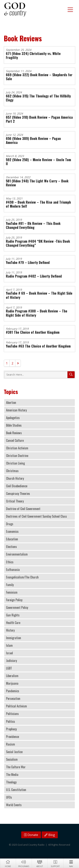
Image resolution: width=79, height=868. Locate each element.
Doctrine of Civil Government (23, 509)
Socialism (12, 759)
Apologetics (13, 418)
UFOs (9, 797)
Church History (15, 478)
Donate (31, 835)
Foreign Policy (14, 600)
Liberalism (12, 676)
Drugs (10, 524)
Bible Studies (14, 425)
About (39, 863)
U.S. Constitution (16, 790)
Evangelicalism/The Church (22, 577)
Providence (13, 737)
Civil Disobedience (17, 486)
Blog (50, 835)
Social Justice (14, 752)
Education (12, 539)
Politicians (12, 714)
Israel (9, 653)
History (10, 630)
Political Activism (16, 706)
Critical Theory (15, 501)
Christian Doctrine (17, 456)
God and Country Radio (15, 9)
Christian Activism (17, 448)
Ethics (10, 562)
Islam (9, 645)
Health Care (13, 623)
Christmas (12, 471)
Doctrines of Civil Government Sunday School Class (36, 516)
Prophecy (11, 729)
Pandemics (13, 691)
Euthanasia (13, 570)
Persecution (13, 698)
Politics (11, 721)
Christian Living (15, 463)
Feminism (12, 592)
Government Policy (17, 607)
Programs (24, 863)
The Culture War (16, 767)
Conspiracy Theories (18, 494)
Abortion (11, 403)
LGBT (9, 668)
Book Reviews (14, 433)
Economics (12, 531)
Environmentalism (17, 554)
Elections (11, 547)
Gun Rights (13, 615)
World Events (14, 805)
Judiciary (11, 661)
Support (55, 863)
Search (71, 375)
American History (16, 410)
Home (8, 863)
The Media (12, 775)
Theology (11, 782)
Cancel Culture (15, 440)
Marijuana (12, 683)
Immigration (14, 638)
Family (10, 585)
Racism (11, 744)
